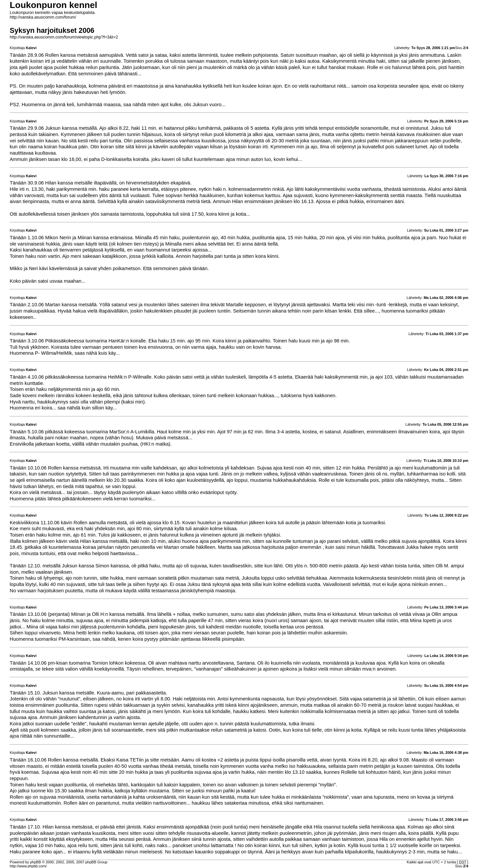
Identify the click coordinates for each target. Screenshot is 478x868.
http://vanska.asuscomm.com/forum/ (43, 17)
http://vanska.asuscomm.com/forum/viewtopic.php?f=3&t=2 (64, 37)
